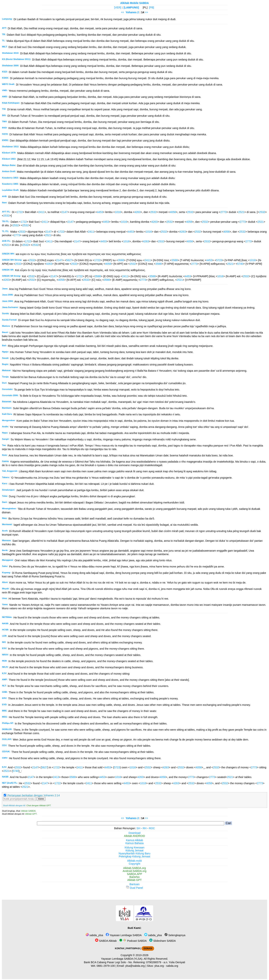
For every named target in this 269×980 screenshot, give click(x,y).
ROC (152, 828)
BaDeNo (134, 877)
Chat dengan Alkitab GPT (38, 805)
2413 (56, 777)
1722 (20, 212)
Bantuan (134, 884)
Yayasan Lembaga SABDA (124, 935)
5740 (240, 264)
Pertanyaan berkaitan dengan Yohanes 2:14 (34, 795)
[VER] (118, 7)
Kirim (41, 799)
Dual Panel (134, 888)
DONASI (148, 948)
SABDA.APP (134, 874)
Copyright (134, 864)
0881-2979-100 (106, 966)
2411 (41, 212)
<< (122, 12)
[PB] (152, 7)
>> (147, 12)
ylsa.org (159, 966)
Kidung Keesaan (134, 847)
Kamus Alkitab (134, 840)
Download (134, 833)
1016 (118, 212)
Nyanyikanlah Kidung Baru (134, 853)
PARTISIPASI (133, 948)
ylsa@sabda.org (135, 966)
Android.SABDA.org (134, 871)
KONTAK (120, 948)
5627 (69, 260)
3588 (121, 260)
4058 (173, 212)
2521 (241, 212)
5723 (219, 260)
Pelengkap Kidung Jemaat (134, 856)
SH (138, 828)
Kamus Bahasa (134, 843)
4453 (100, 212)
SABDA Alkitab (106, 941)
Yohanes (131, 12)
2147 (64, 212)
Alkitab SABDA (28, 811)
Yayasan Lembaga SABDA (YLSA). (122, 959)
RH (145, 828)
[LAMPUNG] (131, 7)
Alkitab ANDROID (135, 836)
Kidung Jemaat (134, 850)
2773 (223, 212)
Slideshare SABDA (163, 941)
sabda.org (172, 966)
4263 (137, 212)
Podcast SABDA (133, 941)
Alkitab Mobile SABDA (135, 3)
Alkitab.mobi (134, 861)
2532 (153, 212)
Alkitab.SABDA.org (135, 868)
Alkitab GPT (31, 814)
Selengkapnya (175, 935)
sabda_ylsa (94, 935)
